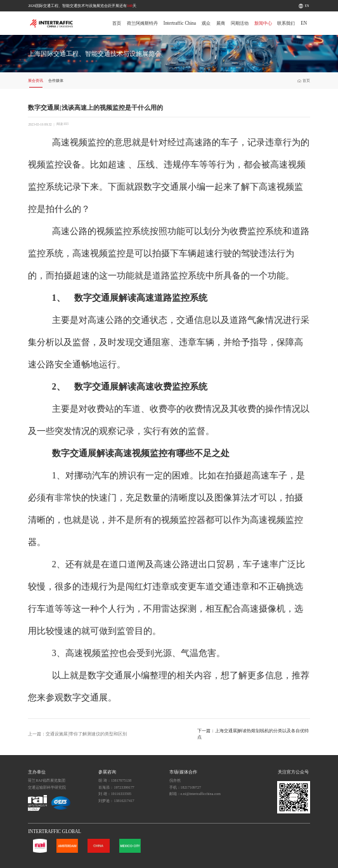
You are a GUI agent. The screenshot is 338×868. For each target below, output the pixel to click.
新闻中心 (263, 23)
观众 (206, 23)
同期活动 (240, 23)
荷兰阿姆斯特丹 (142, 23)
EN (307, 6)
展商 (221, 23)
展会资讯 (36, 81)
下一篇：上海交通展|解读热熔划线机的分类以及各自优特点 (253, 734)
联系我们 (286, 23)
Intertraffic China (180, 23)
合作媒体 (56, 81)
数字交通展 (166, 187)
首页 (117, 23)
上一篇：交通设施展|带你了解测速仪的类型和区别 (77, 734)
